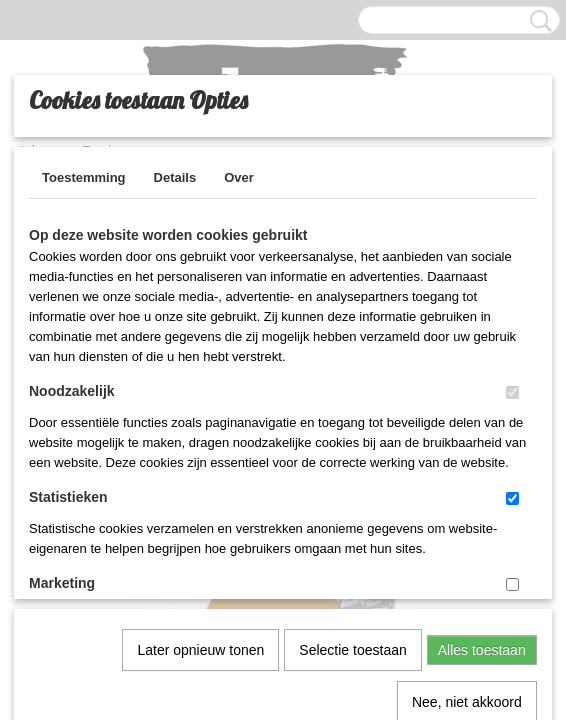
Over (239, 177)
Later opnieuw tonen (200, 443)
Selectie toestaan (352, 443)
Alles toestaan (482, 443)
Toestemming (84, 177)
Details (175, 177)
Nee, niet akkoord (467, 495)
